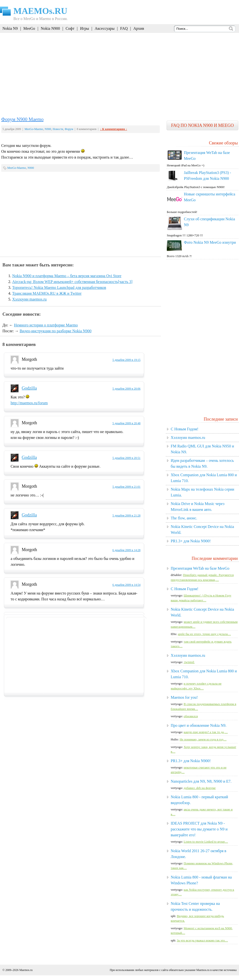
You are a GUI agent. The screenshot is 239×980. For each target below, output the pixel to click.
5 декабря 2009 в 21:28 (126, 515)
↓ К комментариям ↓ (114, 129)
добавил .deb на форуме (200, 788)
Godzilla (29, 388)
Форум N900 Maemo (22, 119)
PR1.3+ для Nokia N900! (191, 541)
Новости (58, 129)
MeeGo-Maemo (34, 129)
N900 (48, 129)
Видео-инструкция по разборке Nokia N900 (56, 331)
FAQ (124, 28)
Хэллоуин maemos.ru (29, 299)
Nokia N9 (10, 28)
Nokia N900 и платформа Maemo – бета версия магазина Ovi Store (67, 276)
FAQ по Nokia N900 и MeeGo (202, 125)
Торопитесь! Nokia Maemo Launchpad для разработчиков (59, 288)
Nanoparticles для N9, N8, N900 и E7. (201, 781)
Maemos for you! (184, 697)
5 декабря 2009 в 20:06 (126, 389)
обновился (191, 716)
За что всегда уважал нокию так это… (202, 940)
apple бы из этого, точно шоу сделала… (204, 634)
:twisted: (189, 662)
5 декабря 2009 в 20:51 (126, 458)
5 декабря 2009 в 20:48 (126, 423)
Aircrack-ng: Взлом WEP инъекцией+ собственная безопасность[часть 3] (72, 282)
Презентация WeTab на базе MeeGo (200, 568)
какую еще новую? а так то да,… (206, 732)
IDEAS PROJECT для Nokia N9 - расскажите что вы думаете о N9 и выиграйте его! (199, 829)
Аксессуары (105, 28)
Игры (85, 28)
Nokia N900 (50, 28)
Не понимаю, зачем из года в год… (203, 739)
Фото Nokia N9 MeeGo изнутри (210, 242)
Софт (70, 28)
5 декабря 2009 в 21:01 (126, 487)
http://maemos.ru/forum (29, 403)
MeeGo (29, 28)
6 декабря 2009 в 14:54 (126, 585)
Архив (139, 28)
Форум (69, 129)
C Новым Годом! (184, 429)
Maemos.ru (26, 970)
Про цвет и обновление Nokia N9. (199, 725)
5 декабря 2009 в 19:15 (126, 360)
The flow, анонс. (184, 518)
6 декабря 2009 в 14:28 (126, 550)
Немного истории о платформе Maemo (46, 325)
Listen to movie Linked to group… (206, 842)
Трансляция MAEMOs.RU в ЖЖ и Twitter (47, 293)
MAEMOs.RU (40, 11)
